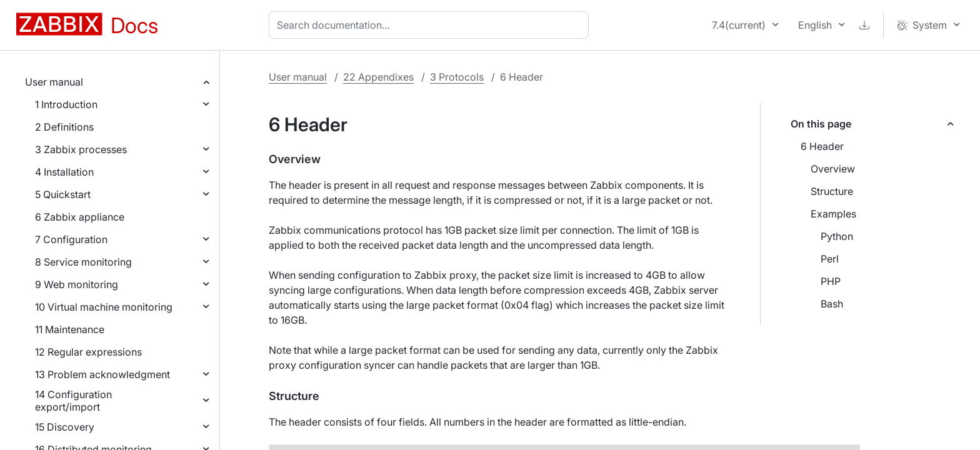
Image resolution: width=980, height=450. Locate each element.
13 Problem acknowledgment (102, 374)
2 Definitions (64, 127)
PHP (831, 281)
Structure (832, 191)
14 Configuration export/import (73, 401)
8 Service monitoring (83, 262)
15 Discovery (65, 427)
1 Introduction (66, 104)
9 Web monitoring (77, 284)
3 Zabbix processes (81, 149)
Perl (830, 259)
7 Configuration (71, 239)
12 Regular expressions (88, 352)
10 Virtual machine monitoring (104, 307)
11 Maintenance (70, 329)
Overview (833, 169)
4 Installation (64, 172)
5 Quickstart (63, 194)
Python (837, 236)
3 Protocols (457, 77)
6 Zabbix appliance (80, 217)
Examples (833, 214)
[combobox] (431, 25)
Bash (832, 304)
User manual (54, 82)
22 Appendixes (378, 77)
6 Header (822, 146)
